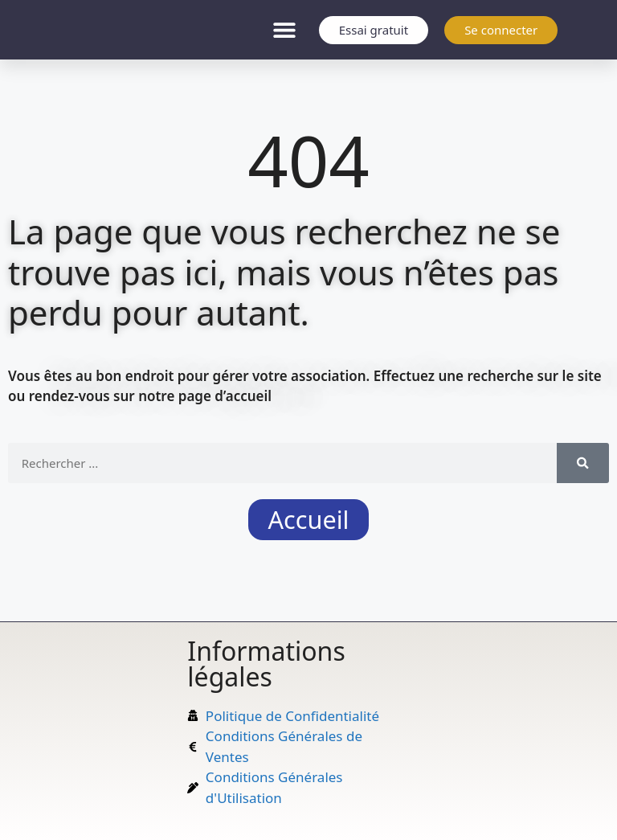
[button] (285, 30)
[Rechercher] (583, 463)
